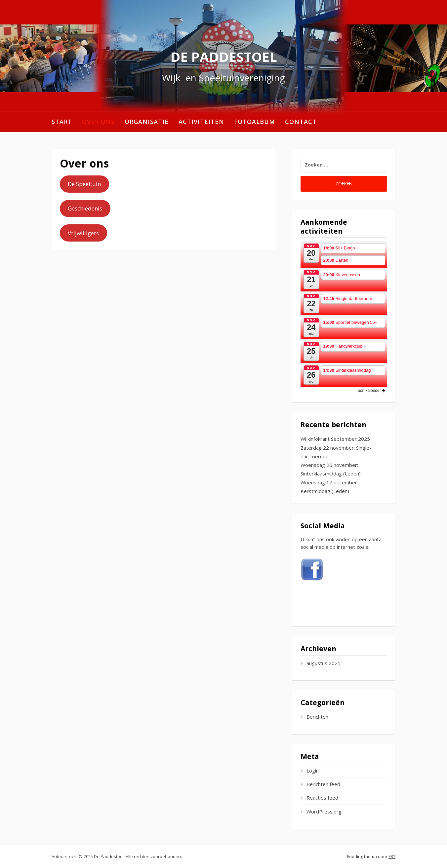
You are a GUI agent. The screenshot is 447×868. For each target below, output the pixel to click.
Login (313, 771)
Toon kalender (370, 391)
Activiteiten (201, 122)
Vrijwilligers (83, 233)
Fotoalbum (255, 122)
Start (62, 122)
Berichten (317, 717)
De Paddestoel (224, 57)
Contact (301, 122)
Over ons (98, 122)
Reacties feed (322, 798)
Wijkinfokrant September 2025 (335, 439)
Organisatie (147, 122)
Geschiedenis (85, 208)
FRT (392, 856)
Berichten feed (323, 784)
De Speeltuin (84, 184)
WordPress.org (324, 811)
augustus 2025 (324, 663)
